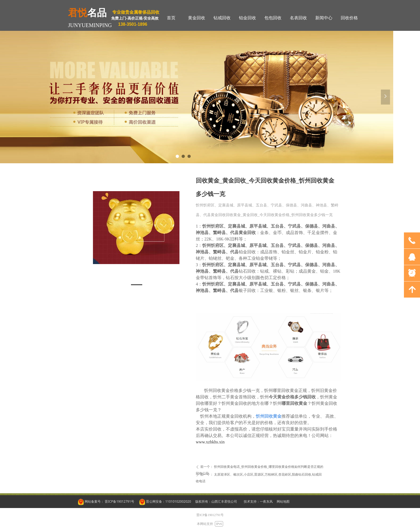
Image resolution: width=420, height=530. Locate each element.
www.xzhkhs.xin (210, 442)
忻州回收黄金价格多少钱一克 (232, 390)
